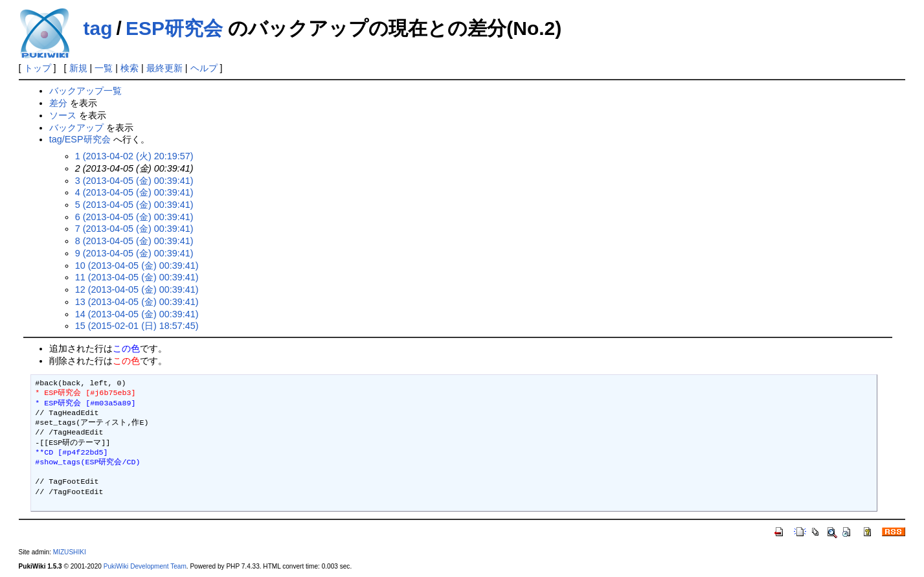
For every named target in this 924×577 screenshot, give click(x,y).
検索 (130, 68)
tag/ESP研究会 (80, 139)
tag (98, 28)
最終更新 (164, 68)
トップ (38, 68)
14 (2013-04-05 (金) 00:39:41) (137, 314)
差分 (58, 103)
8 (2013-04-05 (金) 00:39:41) (134, 241)
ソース (63, 115)
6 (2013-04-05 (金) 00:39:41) (134, 217)
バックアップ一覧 (85, 91)
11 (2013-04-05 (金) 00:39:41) (137, 277)
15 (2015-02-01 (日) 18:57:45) (137, 326)
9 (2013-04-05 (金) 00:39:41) (134, 253)
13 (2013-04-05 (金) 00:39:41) (137, 302)
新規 (78, 68)
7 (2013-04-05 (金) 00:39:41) (134, 229)
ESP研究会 (174, 28)
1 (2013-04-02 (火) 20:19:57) (134, 156)
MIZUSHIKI (70, 552)
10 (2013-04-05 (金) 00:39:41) (137, 266)
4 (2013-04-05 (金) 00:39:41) (134, 192)
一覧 (104, 68)
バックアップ (76, 128)
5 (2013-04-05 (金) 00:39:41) (134, 205)
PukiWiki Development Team (145, 566)
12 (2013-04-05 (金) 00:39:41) (137, 289)
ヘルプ (204, 68)
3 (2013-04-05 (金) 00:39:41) (134, 181)
